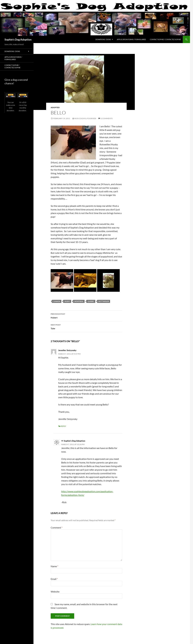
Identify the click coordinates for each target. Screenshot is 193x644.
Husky (67, 301)
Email (54, 579)
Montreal (79, 301)
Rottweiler (104, 301)
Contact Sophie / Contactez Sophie (165, 39)
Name (54, 566)
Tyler (86, 326)
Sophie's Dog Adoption (18, 39)
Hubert (86, 316)
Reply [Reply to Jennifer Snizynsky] (64, 426)
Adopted (55, 107)
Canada (57, 301)
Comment (57, 528)
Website (55, 592)
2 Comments (107, 118)
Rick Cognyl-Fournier (85, 118)
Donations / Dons (103, 39)
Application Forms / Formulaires (131, 39)
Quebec (91, 301)
